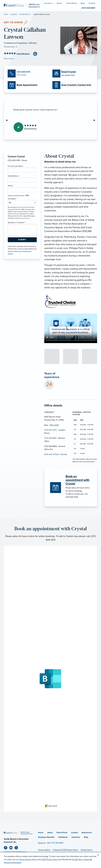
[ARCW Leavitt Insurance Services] (25, 5)
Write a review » (9, 59)
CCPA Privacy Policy (50, 860)
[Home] (18, 833)
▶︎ (95, 120)
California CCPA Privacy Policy (65, 850)
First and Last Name (16, 166)
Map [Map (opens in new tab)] (46, 425)
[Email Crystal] (73, 74)
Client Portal (62, 833)
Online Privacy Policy (28, 860)
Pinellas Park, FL (25, 14)
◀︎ (8, 120)
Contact (74, 833)
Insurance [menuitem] (48, 3)
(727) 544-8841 (50, 438)
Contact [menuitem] (92, 3)
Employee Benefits (46, 837)
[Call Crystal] (28, 74)
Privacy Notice (44, 850)
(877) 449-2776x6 (52, 454)
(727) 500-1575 (50, 430)
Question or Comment (17, 223)
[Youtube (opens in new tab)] (12, 848)
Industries (76, 837)
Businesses (87, 833)
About (50, 833)
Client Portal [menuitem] (71, 3)
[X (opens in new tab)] (17, 848)
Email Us (42, 843)
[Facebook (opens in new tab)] (7, 848)
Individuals (63, 837)
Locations (14, 14)
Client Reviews (17, 54)
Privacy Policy (25, 218)
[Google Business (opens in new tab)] (36, 54)
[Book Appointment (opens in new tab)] (28, 85)
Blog (86, 837)
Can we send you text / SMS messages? (18, 197)
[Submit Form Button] (22, 240)
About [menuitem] (59, 3)
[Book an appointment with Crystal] (78, 480)
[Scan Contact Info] (73, 85)
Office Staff (54, 425)
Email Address (14, 176)
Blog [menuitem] (83, 3)
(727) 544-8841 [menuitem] (88, 8)
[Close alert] (98, 855)
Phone (11, 186)
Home (6, 14)
